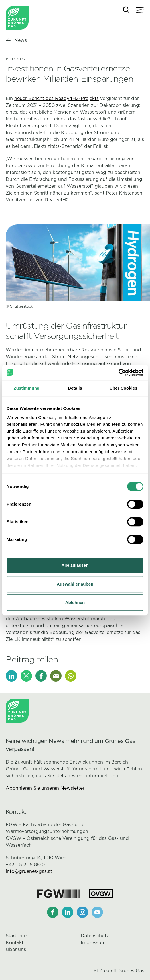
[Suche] (126, 10)
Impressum (93, 943)
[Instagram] (82, 912)
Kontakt (15, 943)
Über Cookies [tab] (123, 388)
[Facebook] (41, 676)
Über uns (16, 949)
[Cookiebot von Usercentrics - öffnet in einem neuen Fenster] (118, 373)
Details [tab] (75, 388)
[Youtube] (97, 912)
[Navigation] (140, 10)
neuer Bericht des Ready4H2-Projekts (56, 98)
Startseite (16, 936)
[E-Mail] (56, 676)
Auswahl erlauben (75, 584)
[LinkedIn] (11, 676)
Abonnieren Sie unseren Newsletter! (46, 788)
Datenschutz (95, 936)
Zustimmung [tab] (27, 388)
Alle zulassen (75, 565)
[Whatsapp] (71, 676)
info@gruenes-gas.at (29, 871)
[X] (26, 676)
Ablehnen (75, 602)
